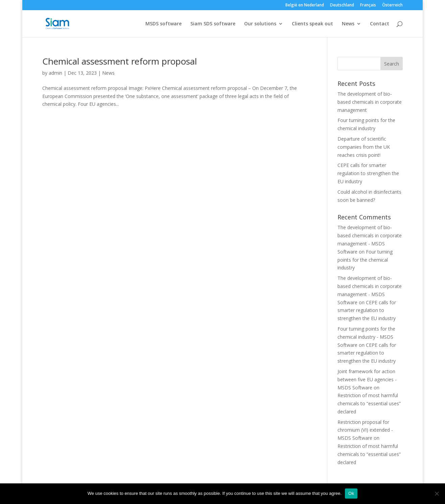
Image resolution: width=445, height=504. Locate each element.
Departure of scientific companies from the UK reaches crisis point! (364, 147)
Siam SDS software (213, 24)
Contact (380, 24)
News (348, 24)
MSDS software (163, 24)
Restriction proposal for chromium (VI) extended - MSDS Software (365, 430)
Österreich (392, 5)
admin (55, 73)
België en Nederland (305, 5)
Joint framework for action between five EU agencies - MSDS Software (367, 379)
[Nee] (437, 494)
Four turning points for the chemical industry (365, 260)
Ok (351, 493)
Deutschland (342, 5)
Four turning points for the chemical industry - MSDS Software (366, 337)
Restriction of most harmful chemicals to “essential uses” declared (369, 403)
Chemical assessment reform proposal (120, 61)
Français (368, 5)
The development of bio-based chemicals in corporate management (370, 102)
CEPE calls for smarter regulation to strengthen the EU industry (368, 173)
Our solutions (260, 24)
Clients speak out (312, 24)
